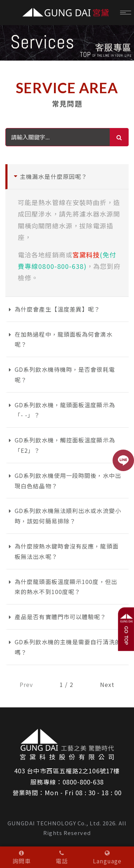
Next (107, 684)
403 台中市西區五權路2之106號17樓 (67, 771)
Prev (26, 684)
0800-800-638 (83, 782)
